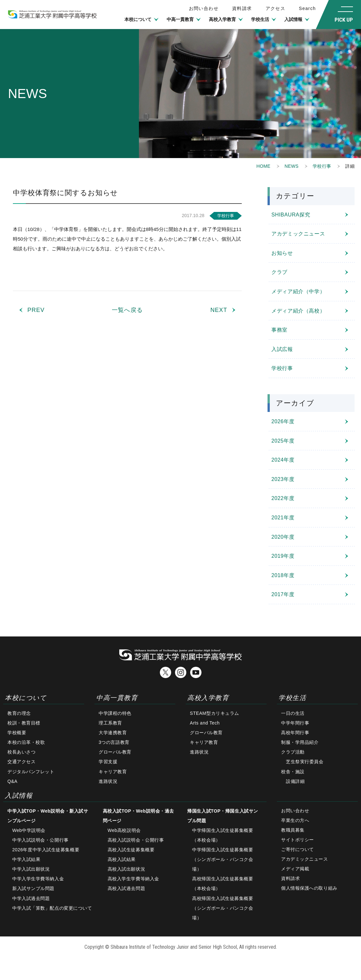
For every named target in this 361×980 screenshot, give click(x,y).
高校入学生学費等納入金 (133, 879)
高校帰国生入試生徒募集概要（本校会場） (223, 884)
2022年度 (283, 498)
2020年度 (283, 537)
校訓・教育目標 (24, 723)
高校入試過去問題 (126, 888)
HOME (263, 166)
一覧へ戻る (127, 310)
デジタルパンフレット (31, 772)
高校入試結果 (122, 859)
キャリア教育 (113, 772)
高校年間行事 (295, 733)
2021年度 (283, 518)
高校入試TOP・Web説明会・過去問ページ (138, 816)
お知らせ (282, 253)
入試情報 (293, 19)
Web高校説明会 (124, 830)
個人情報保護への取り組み (309, 888)
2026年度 (283, 421)
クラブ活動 (293, 752)
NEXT (219, 310)
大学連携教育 (113, 733)
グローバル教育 (115, 752)
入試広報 (282, 349)
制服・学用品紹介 (300, 742)
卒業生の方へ (295, 820)
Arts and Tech (205, 723)
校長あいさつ (21, 752)
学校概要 (17, 733)
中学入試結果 (26, 859)
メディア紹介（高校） (298, 311)
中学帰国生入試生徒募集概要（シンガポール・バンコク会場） (223, 859)
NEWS (292, 166)
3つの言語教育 (114, 742)
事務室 (279, 330)
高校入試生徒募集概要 (131, 850)
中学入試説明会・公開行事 (40, 840)
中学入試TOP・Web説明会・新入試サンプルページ (48, 816)
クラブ (279, 272)
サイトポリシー (298, 840)
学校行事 (322, 166)
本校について (138, 19)
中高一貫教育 (180, 19)
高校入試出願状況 (126, 869)
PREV (36, 310)
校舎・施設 (293, 772)
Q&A (12, 781)
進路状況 (108, 781)
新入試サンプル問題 (33, 888)
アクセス (276, 8)
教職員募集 (293, 830)
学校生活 (260, 19)
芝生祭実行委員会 (305, 762)
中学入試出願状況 (31, 869)
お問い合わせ (295, 811)
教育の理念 (19, 713)
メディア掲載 (295, 869)
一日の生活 (293, 713)
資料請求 (242, 8)
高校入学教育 (222, 19)
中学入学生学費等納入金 (38, 879)
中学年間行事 (295, 723)
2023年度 (283, 479)
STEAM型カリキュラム (215, 713)
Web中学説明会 (29, 830)
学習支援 (108, 762)
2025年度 (283, 441)
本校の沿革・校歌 (26, 742)
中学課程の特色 (115, 713)
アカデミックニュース (298, 234)
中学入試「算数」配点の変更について (52, 908)
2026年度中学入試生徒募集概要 (46, 850)
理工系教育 (110, 723)
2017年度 (283, 594)
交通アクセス (21, 762)
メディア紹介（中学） (298, 291)
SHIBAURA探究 (291, 215)
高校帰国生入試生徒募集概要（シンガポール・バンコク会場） (223, 908)
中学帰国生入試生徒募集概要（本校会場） (223, 835)
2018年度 (283, 575)
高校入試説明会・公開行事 (136, 840)
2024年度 (283, 460)
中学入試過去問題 (31, 898)
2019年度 (283, 556)
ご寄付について (298, 849)
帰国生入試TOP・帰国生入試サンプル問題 (223, 816)
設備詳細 (295, 781)
